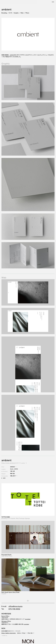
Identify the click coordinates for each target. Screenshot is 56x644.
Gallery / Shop (22, 633)
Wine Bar (31, 633)
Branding (4, 13)
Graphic (16, 13)
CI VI (10, 13)
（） (28, 619)
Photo (27, 13)
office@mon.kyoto (15, 606)
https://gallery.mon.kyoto (9, 633)
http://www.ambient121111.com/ (13, 463)
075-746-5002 (14, 609)
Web (22, 13)
